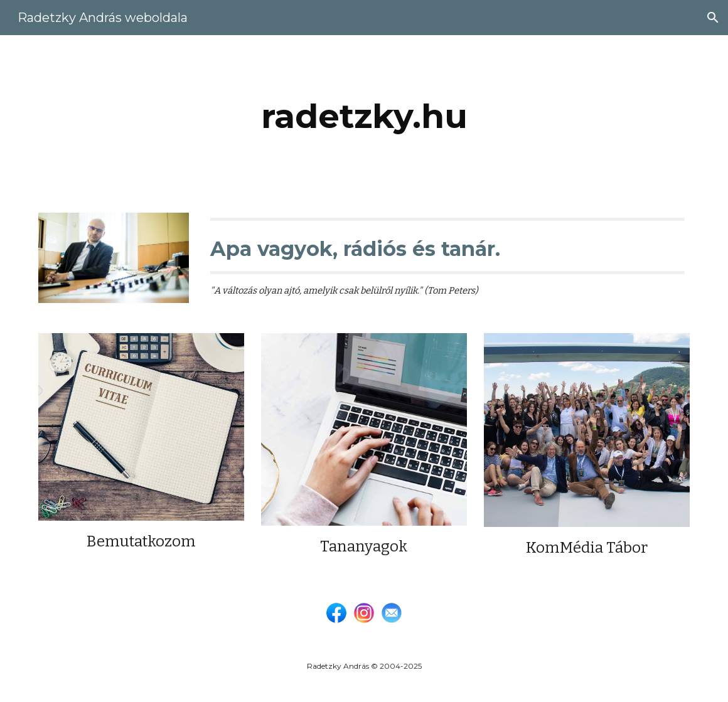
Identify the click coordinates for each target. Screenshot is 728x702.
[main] (364, 116)
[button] (713, 18)
